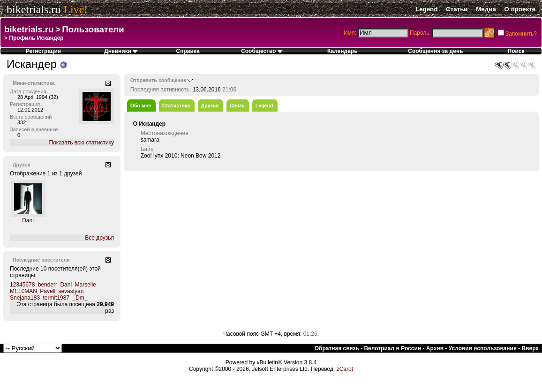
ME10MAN (23, 291)
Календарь (343, 51)
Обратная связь (337, 348)
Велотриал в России (392, 348)
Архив (435, 348)
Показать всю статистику (82, 143)
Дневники (121, 51)
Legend (426, 9)
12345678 (22, 285)
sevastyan (71, 291)
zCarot (345, 369)
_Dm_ (80, 298)
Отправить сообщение (158, 80)
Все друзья (99, 238)
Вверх (530, 348)
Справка (188, 51)
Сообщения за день (435, 51)
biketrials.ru (34, 9)
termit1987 (56, 298)
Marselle (85, 285)
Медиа (486, 9)
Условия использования (483, 348)
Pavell (48, 291)
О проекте (520, 9)
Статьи (457, 9)
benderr (48, 285)
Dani (28, 220)
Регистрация (43, 51)
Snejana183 (25, 298)
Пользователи (93, 29)
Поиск (516, 51)
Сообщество (262, 51)
